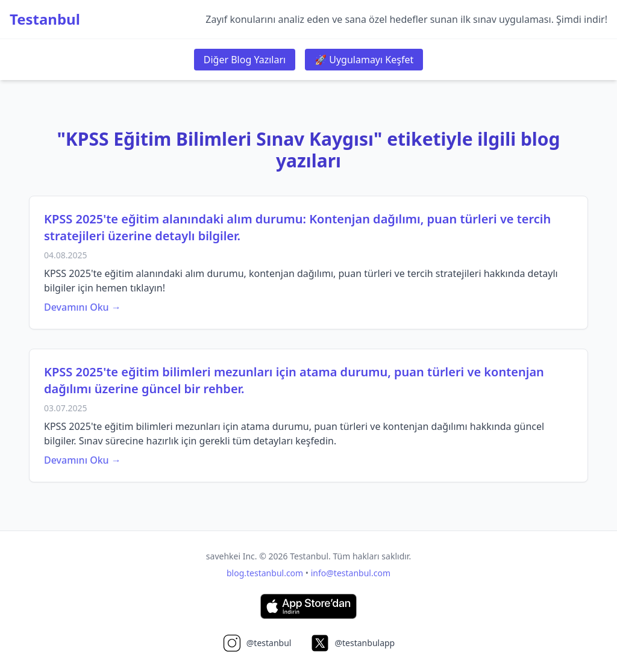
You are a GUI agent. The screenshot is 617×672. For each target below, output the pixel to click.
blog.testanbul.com (265, 573)
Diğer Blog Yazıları (245, 60)
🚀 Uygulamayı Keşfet (364, 60)
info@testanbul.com (351, 573)
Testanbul (45, 19)
